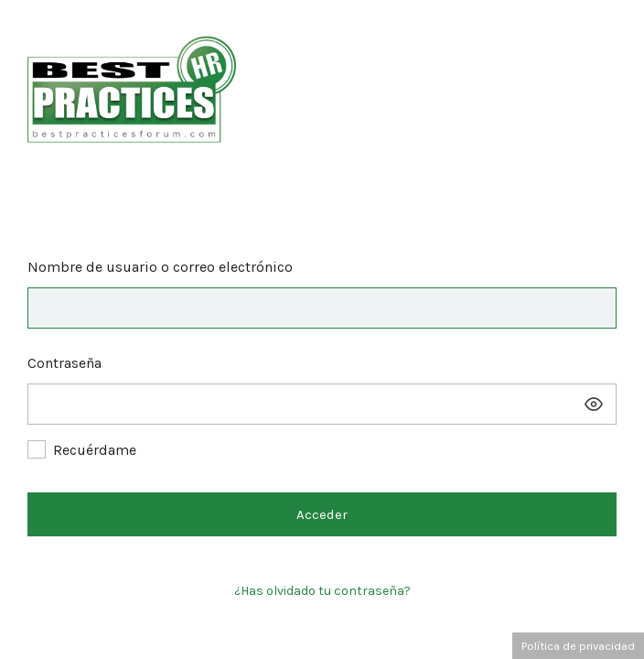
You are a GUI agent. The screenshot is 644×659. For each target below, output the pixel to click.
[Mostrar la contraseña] (594, 404)
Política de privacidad (578, 646)
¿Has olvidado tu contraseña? (322, 591)
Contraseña (64, 363)
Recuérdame (95, 450)
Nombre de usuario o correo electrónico (160, 267)
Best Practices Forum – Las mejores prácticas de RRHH (322, 85)
